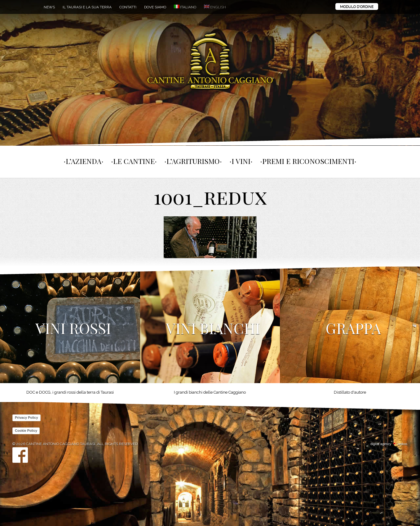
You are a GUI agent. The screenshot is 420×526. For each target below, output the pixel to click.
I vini (241, 161)
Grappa (353, 328)
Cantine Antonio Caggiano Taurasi (210, 62)
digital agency (381, 444)
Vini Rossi (73, 328)
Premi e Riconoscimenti (308, 161)
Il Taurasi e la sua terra (87, 7)
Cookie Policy (26, 431)
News (49, 7)
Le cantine (134, 161)
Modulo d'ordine (357, 7)
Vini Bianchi (213, 328)
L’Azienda (84, 161)
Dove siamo (155, 7)
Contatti (128, 7)
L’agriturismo (193, 161)
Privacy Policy (27, 418)
